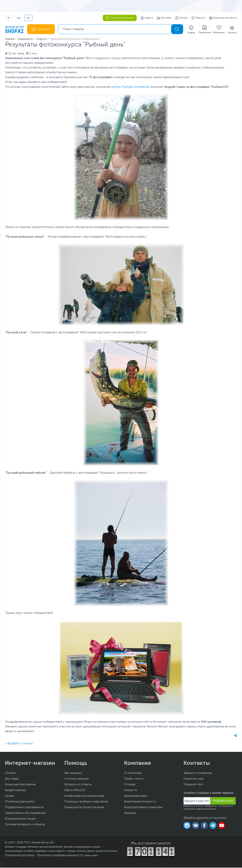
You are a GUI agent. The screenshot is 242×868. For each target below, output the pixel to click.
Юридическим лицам (20, 819)
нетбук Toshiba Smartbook (130, 87)
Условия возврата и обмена (25, 825)
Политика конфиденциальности (60, 856)
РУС (29, 18)
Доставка (164, 18)
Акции (9, 796)
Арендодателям (136, 796)
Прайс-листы (134, 779)
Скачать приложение (120, 18)
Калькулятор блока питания (84, 808)
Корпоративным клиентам (143, 808)
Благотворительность (140, 802)
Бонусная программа (223, 18)
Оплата (181, 18)
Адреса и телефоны (198, 774)
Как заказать (73, 774)
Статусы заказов (76, 779)
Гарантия (198, 18)
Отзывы (130, 785)
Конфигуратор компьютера (84, 796)
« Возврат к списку (19, 744)
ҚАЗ (19, 18)
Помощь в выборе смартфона (86, 802)
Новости (131, 791)
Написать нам (194, 779)
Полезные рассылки (20, 802)
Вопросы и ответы (78, 785)
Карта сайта (91, 856)
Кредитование (15, 791)
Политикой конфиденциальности (200, 809)
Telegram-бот (194, 785)
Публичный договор (20, 856)
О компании (133, 774)
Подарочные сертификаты (24, 808)
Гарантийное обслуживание (25, 813)
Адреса (147, 18)
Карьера (130, 813)
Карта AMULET (75, 791)
